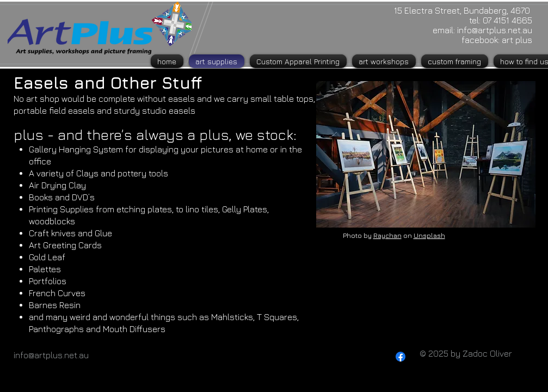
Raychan (387, 235)
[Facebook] (401, 357)
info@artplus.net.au (495, 30)
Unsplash (429, 235)
